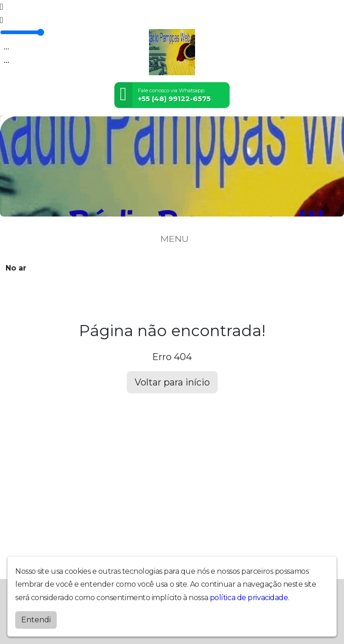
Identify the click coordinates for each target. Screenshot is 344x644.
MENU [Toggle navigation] (172, 239)
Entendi (36, 617)
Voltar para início (172, 382)
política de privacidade (249, 595)
